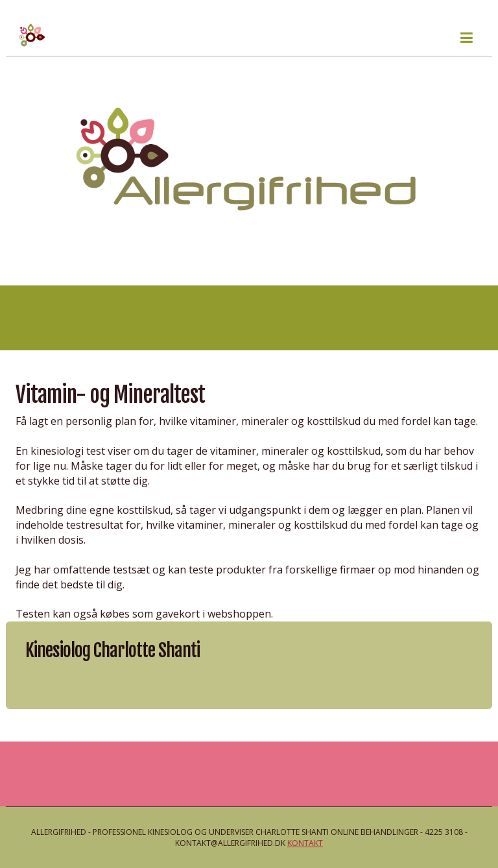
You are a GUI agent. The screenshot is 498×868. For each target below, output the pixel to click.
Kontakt (305, 843)
